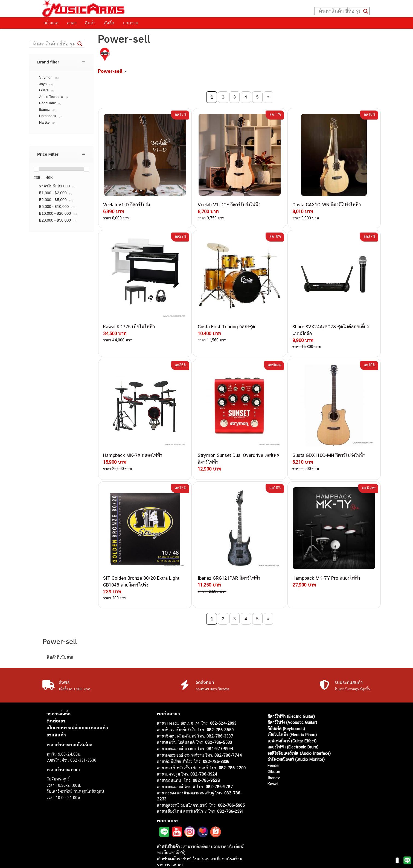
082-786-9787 (219, 767)
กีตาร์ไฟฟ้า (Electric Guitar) (291, 697)
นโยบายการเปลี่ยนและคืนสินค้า (77, 708)
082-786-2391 (230, 792)
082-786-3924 (204, 755)
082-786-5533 (219, 723)
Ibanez (274, 758)
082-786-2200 (232, 748)
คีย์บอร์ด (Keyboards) (286, 709)
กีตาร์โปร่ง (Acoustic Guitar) (292, 703)
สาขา (72, 23)
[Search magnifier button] (366, 11)
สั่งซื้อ (109, 23)
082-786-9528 (206, 761)
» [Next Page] (268, 97)
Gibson (274, 752)
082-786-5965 (231, 786)
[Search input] (340, 11)
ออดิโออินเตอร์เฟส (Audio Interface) (299, 734)
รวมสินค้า (56, 715)
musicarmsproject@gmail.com (196, 854)
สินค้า (90, 23)
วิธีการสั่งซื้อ (59, 694)
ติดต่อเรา (56, 701)
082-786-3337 (220, 717)
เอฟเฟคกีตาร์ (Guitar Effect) (292, 721)
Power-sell (110, 71)
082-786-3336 (216, 742)
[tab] (61, 62)
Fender (274, 746)
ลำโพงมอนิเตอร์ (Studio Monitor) (296, 740)
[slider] (36, 169)
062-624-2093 (223, 704)
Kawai (273, 764)
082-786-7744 (228, 735)
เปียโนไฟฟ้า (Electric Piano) (292, 715)
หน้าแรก (51, 23)
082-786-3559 (220, 710)
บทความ (131, 23)
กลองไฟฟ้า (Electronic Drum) (293, 728)
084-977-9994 (220, 729)
